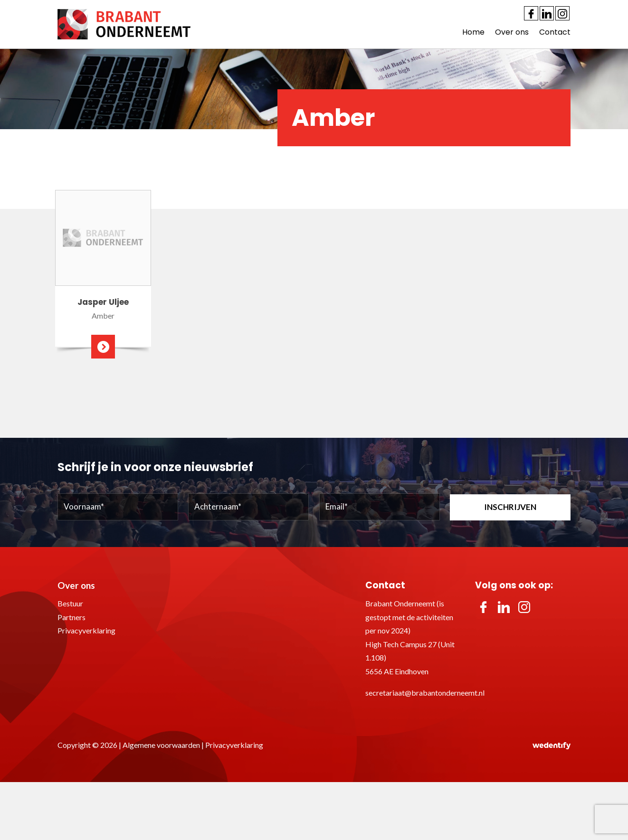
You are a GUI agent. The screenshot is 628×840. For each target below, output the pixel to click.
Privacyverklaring (86, 630)
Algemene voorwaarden (161, 745)
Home (473, 32)
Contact (555, 32)
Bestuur (70, 603)
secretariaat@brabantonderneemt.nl (425, 693)
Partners (71, 617)
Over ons (512, 32)
